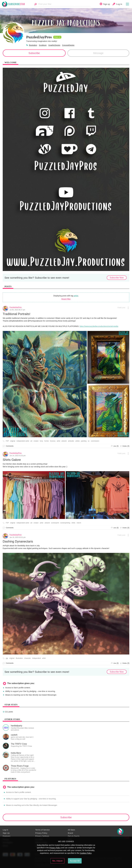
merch (79, 523)
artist (76, 296)
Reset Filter (66, 299)
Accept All (75, 861)
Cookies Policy (86, 853)
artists (78, 441)
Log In (5, 830)
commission (95, 441)
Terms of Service (42, 830)
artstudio (71, 441)
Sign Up (6, 833)
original (13, 441)
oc (89, 441)
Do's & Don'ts (74, 836)
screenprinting (65, 523)
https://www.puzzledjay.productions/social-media (99, 326)
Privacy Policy (41, 833)
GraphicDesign (54, 45)
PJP (7, 441)
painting (84, 441)
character (28, 658)
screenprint (55, 523)
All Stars (71, 830)
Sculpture (43, 45)
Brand (70, 833)
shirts (73, 523)
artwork (64, 441)
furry (41, 441)
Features (7, 836)
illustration (19, 658)
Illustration (33, 45)
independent (36, 658)
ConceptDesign (68, 45)
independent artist (23, 441)
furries (47, 441)
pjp (7, 658)
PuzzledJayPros (16, 307)
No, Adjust (57, 861)
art (31, 441)
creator (36, 441)
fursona (53, 441)
